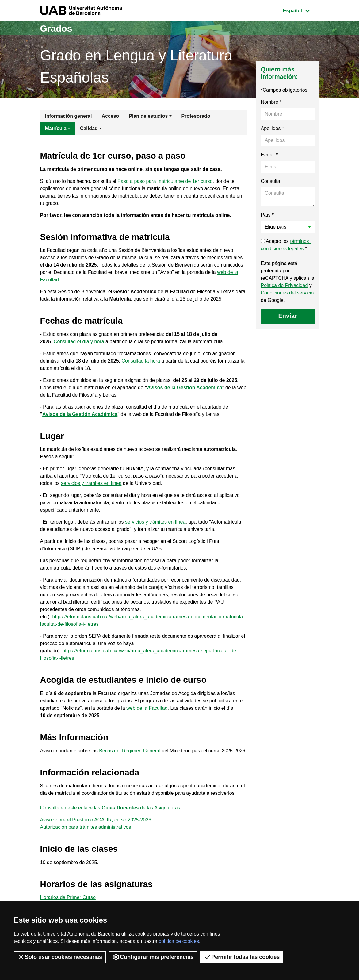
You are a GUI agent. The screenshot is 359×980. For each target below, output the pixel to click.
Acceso (110, 116)
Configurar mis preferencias (153, 957)
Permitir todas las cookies (242, 957)
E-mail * (269, 155)
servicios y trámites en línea (91, 483)
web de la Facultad (147, 708)
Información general (69, 116)
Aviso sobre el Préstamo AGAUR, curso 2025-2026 (96, 820)
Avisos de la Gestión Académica (185, 388)
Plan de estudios (148, 116)
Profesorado (196, 116)
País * (267, 215)
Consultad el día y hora (79, 342)
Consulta (271, 181)
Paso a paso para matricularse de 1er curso (165, 181)
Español (301, 10)
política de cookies (179, 941)
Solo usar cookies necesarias (60, 957)
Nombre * (271, 102)
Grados (56, 28)
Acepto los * (286, 245)
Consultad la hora (141, 361)
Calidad (89, 128)
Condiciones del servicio (287, 293)
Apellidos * (273, 128)
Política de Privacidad (285, 285)
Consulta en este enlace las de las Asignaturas (111, 808)
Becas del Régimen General (130, 751)
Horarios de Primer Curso (68, 897)
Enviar (287, 316)
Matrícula (56, 128)
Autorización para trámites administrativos (86, 827)
